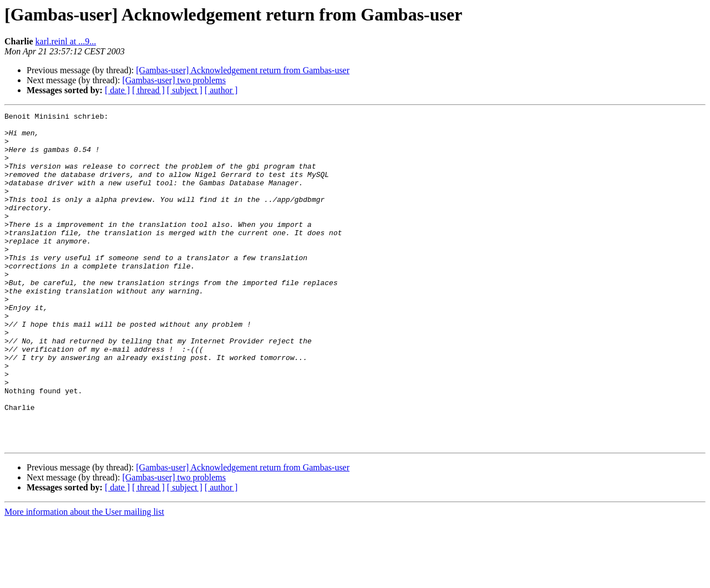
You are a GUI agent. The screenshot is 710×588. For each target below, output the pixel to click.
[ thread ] (148, 90)
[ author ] (221, 90)
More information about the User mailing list (84, 578)
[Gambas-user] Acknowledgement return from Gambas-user (243, 70)
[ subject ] (185, 90)
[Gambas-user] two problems (174, 80)
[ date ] (117, 90)
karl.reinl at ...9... (66, 41)
